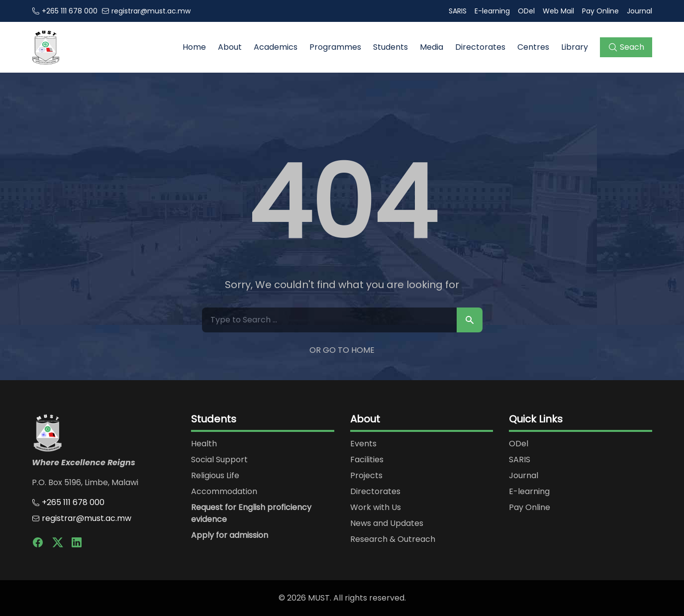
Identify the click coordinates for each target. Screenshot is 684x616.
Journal (639, 11)
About (230, 47)
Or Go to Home (342, 350)
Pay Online (600, 11)
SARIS (458, 11)
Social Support (219, 460)
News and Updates (387, 523)
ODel (526, 11)
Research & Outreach (393, 539)
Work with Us (376, 507)
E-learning (492, 11)
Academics (276, 47)
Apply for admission (230, 535)
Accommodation (224, 491)
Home (194, 47)
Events (363, 444)
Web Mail (558, 11)
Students (391, 47)
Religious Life (215, 475)
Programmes (335, 47)
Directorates (480, 47)
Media (432, 47)
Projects (366, 475)
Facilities (367, 460)
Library (575, 47)
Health (204, 444)
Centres (533, 47)
